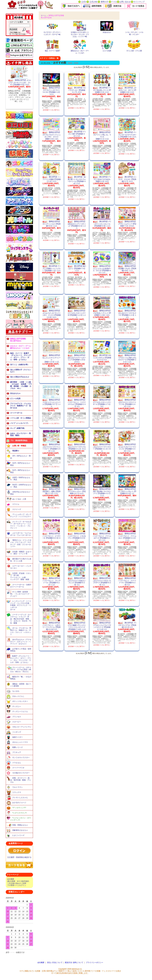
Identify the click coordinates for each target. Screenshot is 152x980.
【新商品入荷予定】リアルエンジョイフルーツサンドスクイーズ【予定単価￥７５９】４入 (102, 626)
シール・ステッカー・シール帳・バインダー (134, 33)
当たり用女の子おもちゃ (20, 377)
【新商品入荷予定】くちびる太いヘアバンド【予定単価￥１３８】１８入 (102, 313)
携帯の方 (105, 2)
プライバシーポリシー (94, 963)
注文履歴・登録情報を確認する (19, 857)
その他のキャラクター (21, 773)
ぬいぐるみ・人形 (19, 499)
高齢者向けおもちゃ (20, 830)
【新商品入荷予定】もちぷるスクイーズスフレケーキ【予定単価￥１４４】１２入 (127, 314)
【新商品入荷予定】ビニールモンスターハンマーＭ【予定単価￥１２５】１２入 (77, 314)
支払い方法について (55, 963)
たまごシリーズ (18, 835)
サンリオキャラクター (21, 758)
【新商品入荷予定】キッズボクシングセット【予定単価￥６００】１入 (127, 491)
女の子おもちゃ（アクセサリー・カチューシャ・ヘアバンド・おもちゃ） (21, 642)
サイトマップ (139, 2)
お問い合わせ (125, 2)
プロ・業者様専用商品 (19, 441)
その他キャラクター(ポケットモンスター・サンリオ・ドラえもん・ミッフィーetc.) (80, 34)
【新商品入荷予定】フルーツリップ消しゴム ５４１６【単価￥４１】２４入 (102, 136)
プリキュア (17, 752)
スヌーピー (17, 722)
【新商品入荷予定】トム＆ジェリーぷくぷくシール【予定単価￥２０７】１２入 (51, 403)
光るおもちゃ (15, 393)
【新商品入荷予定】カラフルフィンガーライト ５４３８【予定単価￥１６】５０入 (52, 91)
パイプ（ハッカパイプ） (20, 423)
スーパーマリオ (18, 768)
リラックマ (17, 792)
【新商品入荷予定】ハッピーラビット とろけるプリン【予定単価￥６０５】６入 (77, 537)
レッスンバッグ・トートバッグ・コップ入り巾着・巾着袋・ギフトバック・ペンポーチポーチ (21, 605)
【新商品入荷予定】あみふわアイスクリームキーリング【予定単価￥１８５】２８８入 (77, 359)
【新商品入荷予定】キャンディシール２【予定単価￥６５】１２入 (51, 224)
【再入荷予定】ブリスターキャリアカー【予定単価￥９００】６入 (127, 625)
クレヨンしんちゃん (20, 798)
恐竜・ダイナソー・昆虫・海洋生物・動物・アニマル (21, 780)
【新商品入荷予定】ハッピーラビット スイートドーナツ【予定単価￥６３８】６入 (127, 581)
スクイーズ (17, 509)
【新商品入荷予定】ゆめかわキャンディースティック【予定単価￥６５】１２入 (77, 225)
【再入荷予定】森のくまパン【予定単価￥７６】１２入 (77, 268)
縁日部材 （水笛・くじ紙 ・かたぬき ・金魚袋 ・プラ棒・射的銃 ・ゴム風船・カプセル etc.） (21, 385)
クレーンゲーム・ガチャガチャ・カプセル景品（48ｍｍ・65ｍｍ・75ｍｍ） (21, 670)
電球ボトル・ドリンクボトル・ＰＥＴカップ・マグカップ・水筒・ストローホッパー (21, 543)
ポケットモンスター (20, 701)
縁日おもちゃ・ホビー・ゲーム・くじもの (80, 52)
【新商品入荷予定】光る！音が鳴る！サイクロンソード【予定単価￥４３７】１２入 (102, 492)
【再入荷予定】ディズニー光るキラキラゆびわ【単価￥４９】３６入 (102, 179)
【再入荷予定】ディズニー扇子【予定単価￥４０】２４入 (77, 134)
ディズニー (17, 706)
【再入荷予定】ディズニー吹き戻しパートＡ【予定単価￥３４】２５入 (102, 90)
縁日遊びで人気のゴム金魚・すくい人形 (21, 560)
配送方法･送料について (74, 963)
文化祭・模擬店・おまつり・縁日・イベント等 (21, 553)
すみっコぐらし (18, 696)
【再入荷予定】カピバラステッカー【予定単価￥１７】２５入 (77, 90)
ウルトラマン (17, 787)
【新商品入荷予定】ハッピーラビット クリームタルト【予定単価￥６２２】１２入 (127, 537)
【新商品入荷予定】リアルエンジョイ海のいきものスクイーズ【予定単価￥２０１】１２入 (127, 359)
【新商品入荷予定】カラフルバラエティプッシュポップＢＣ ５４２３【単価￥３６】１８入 (51, 136)
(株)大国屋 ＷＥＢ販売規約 (18, 881)
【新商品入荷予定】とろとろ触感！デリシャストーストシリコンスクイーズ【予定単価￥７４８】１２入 (77, 626)
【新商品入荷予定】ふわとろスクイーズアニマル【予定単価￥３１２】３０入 (77, 447)
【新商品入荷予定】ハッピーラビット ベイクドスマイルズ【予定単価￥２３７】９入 (77, 403)
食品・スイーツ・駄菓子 (52, 51)
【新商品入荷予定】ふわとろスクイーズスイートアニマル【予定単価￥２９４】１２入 (127, 403)
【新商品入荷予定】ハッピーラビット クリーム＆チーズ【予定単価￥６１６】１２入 (102, 537)
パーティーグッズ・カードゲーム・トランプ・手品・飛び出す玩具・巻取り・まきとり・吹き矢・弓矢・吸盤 (21, 619)
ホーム (43, 15)
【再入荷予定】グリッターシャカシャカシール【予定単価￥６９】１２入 (102, 224)
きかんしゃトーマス (20, 742)
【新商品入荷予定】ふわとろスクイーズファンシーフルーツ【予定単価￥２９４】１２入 (51, 448)
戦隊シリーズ (17, 747)
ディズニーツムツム (20, 711)
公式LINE (93, 2)
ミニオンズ (17, 732)
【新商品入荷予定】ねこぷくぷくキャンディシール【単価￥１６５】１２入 (51, 359)
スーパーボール (16, 413)
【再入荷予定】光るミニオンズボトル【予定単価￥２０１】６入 (102, 357)
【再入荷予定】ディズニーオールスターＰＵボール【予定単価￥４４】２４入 (127, 135)
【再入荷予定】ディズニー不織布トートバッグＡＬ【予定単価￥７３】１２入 (51, 268)
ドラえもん (17, 763)
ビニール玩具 (15, 399)
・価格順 (69, 63)
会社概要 (11, 879)
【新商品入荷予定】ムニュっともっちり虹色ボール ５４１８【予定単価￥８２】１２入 (102, 269)
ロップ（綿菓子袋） (18, 428)
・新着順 (75, 63)
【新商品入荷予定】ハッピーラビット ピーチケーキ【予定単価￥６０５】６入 (51, 537)
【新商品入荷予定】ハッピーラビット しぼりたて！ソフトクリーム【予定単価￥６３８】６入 (51, 626)
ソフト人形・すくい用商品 (21, 418)
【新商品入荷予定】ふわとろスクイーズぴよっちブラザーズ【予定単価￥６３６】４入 (102, 581)
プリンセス (17, 717)
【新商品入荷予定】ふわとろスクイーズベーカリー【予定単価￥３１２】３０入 (102, 448)
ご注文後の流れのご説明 (17, 883)
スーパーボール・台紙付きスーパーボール (21, 586)
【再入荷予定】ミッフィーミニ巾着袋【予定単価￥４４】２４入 (51, 179)
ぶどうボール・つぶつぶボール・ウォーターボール (21, 534)
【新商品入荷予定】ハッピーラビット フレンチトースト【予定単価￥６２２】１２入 (51, 581)
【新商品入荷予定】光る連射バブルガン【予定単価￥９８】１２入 (127, 268)
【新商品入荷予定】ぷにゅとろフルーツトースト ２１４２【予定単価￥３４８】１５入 (128, 448)
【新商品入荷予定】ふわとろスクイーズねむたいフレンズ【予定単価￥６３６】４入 (77, 581)
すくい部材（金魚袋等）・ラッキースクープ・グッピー (21, 594)
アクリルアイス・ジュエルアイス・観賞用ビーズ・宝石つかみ (21, 406)
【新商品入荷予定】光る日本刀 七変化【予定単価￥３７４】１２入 (51, 491)
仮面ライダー (17, 737)
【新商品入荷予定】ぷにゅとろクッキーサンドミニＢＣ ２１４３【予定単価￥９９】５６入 (19, 82)
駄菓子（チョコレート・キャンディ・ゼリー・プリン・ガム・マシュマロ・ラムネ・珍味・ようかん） (21, 659)
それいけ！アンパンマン (22, 727)
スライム (16, 504)
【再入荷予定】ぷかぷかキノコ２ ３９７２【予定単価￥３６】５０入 (127, 90)
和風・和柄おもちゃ (20, 825)
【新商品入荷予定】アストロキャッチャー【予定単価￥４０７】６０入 (77, 491)
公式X (84, 2)
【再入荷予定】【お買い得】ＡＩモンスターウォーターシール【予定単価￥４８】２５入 (77, 180)
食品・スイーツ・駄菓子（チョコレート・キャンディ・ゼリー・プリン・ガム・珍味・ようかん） (21, 356)
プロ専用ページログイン (17, 885)
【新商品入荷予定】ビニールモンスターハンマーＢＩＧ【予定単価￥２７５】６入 (102, 403)
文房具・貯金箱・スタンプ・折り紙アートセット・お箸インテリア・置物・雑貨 (21, 576)
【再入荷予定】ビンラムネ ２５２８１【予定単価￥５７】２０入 (127, 179)
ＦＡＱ (114, 2)
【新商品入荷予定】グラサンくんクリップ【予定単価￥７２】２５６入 (127, 224)
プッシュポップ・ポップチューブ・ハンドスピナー (21, 515)
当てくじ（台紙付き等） (20, 365)
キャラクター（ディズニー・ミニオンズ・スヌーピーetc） (52, 33)
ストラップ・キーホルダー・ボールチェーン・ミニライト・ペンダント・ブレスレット (21, 525)
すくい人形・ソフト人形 (134, 51)
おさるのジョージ (19, 803)
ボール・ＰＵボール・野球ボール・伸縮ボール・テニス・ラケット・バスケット (21, 631)
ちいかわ (16, 691)
